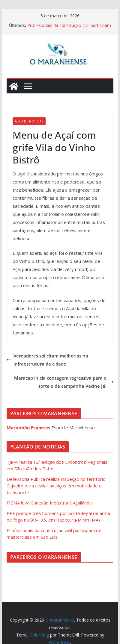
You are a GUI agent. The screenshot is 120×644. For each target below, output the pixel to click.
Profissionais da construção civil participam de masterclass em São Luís (69, 28)
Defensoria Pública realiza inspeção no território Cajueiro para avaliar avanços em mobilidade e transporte (56, 486)
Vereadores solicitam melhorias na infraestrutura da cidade (47, 360)
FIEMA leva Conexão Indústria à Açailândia (50, 503)
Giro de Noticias (29, 121)
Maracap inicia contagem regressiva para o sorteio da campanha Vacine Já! (64, 382)
